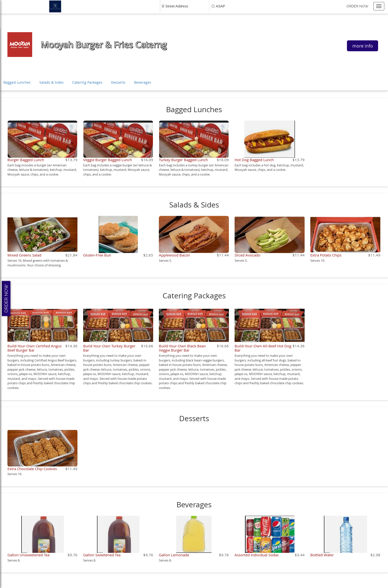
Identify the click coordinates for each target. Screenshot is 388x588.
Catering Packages (87, 82)
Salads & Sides (51, 82)
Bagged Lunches (17, 82)
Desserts (118, 82)
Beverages (143, 82)
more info (363, 46)
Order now (357, 6)
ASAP (220, 6)
